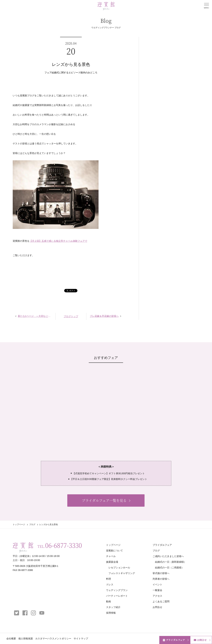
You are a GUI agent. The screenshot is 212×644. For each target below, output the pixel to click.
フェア (48, 73)
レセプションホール (119, 568)
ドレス (110, 585)
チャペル (111, 556)
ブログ (32, 524)
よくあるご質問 (161, 601)
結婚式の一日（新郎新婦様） (171, 562)
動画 (108, 601)
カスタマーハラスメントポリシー (53, 639)
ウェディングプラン (117, 590)
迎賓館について (114, 551)
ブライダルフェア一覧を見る (104, 500)
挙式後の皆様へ (161, 573)
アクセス (157, 596)
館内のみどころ (89, 73)
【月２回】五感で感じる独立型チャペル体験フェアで (58, 241)
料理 (108, 579)
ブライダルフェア (162, 545)
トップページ (19, 524)
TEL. (60, 545)
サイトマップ (81, 639)
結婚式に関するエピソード (66, 73)
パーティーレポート (117, 596)
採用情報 (111, 613)
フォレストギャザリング (122, 573)
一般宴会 (157, 590)
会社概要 (11, 639)
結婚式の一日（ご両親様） (169, 568)
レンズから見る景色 (71, 64)
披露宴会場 (112, 562)
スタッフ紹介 (113, 607)
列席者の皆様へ (161, 579)
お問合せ (157, 607)
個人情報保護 (26, 639)
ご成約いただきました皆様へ (168, 556)
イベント (157, 585)
